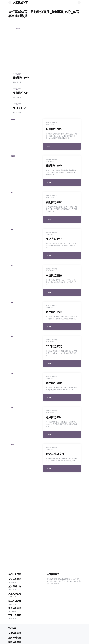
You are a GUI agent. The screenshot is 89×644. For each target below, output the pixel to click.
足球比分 (13, 119)
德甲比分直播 (54, 383)
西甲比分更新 (54, 312)
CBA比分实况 (54, 346)
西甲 (12, 302)
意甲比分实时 (54, 417)
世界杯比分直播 (55, 454)
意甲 (12, 408)
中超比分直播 (54, 275)
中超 (12, 266)
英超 (17, 89)
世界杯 (13, 444)
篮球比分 (18, 74)
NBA (17, 104)
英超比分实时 (21, 93)
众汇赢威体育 (20, 3)
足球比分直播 (28, 59)
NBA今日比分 (21, 108)
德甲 (12, 373)
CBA (12, 337)
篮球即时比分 (21, 78)
